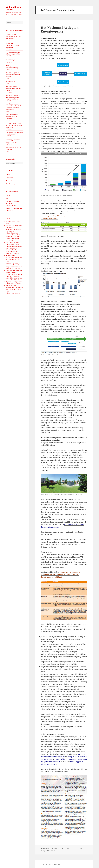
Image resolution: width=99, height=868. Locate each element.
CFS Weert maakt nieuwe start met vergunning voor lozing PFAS (14, 125)
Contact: (8, 195)
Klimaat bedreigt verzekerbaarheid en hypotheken (12, 45)
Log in (8, 175)
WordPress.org (10, 184)
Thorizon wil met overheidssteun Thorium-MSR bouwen (13, 36)
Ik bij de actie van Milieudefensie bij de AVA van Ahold (14, 88)
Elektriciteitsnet (57, 849)
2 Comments (52, 851)
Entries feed (10, 178)
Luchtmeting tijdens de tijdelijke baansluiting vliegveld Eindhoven (13, 97)
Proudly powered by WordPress (50, 864)
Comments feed (11, 181)
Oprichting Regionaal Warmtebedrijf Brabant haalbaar (13, 75)
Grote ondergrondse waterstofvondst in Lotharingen (12, 116)
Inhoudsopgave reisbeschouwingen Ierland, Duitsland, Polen (14, 257)
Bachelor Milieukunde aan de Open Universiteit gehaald (14, 252)
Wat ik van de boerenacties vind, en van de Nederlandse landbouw (14, 227)
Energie (64, 849)
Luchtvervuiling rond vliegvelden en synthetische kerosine (14, 267)
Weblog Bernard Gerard (14, 8)
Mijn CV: (8, 198)
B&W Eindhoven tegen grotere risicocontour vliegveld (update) (13, 141)
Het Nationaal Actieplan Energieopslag (60, 29)
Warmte (70, 849)
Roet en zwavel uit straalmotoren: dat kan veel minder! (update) (14, 287)
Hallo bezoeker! (11, 81)
